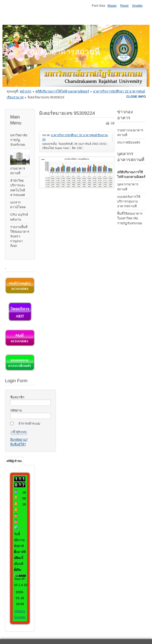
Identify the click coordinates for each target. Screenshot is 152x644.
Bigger (112, 6)
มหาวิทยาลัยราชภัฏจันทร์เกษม (19, 140)
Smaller (137, 6)
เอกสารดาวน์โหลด (18, 205)
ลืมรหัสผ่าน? (19, 440)
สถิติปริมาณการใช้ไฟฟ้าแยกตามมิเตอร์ (62, 91)
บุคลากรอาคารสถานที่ (128, 187)
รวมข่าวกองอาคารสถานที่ (130, 133)
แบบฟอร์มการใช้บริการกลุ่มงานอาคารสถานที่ (129, 201)
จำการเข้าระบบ (29, 424)
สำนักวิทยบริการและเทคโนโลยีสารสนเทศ (18, 188)
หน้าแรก (25, 91)
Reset (124, 6)
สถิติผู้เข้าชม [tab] (14, 461)
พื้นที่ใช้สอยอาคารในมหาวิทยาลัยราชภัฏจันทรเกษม (130, 218)
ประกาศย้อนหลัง (129, 142)
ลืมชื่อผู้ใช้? (18, 444)
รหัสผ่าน (16, 410)
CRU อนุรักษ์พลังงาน (19, 217)
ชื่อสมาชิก (17, 397)
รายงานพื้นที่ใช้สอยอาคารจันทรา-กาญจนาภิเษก (20, 236)
